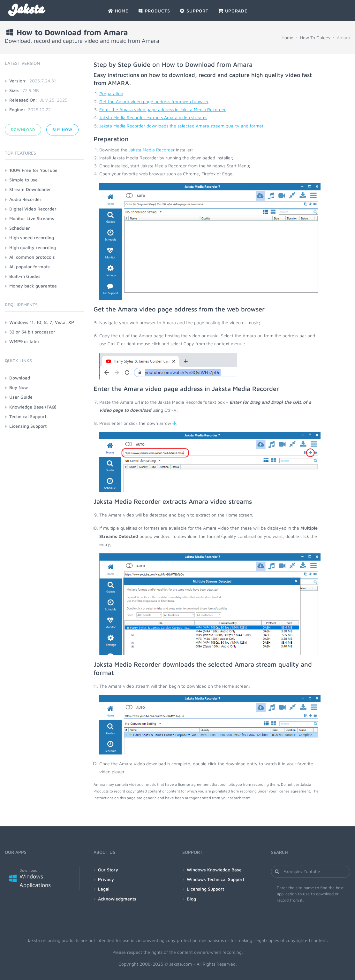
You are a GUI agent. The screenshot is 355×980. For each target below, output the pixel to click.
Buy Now (62, 130)
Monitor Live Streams (32, 218)
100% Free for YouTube (33, 170)
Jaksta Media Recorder (152, 150)
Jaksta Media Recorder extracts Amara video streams (153, 117)
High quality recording (33, 247)
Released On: (23, 100)
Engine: (17, 109)
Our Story (108, 870)
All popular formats (30, 267)
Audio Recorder (25, 199)
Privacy (106, 879)
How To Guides (315, 38)
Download (23, 130)
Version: (18, 81)
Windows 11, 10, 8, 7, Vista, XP (42, 322)
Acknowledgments (117, 899)
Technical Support (28, 416)
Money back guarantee (33, 286)
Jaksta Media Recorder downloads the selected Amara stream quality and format (181, 126)
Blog (191, 899)
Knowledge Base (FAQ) (33, 407)
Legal (104, 889)
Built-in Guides (25, 276)
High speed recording (32, 237)
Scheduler (20, 228)
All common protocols (32, 257)
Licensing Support (28, 426)
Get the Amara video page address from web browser (154, 101)
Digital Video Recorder (33, 209)
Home (287, 38)
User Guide (21, 397)
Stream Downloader (30, 189)
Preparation (111, 93)
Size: (15, 90)
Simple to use (23, 180)
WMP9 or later (24, 341)
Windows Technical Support (215, 879)
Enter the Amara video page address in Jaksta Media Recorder (162, 109)
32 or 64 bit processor (32, 332)
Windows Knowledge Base (214, 870)
